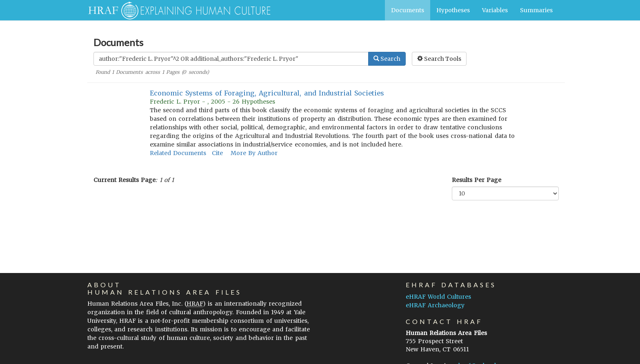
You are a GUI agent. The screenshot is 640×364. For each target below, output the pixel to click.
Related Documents (178, 153)
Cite (217, 153)
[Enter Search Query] (231, 59)
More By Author (254, 153)
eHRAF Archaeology (435, 305)
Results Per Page (477, 180)
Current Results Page (124, 180)
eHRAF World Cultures (438, 297)
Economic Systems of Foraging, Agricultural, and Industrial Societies (267, 93)
